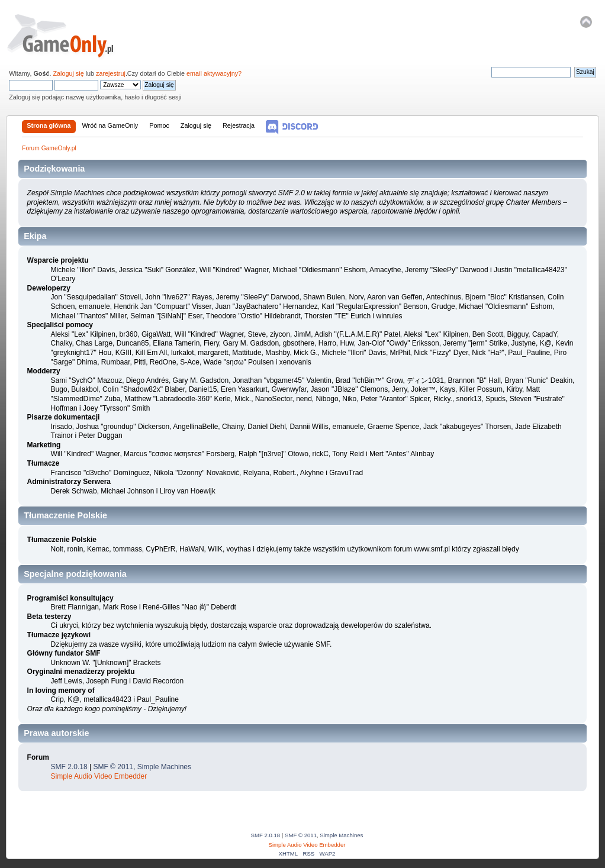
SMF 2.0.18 (69, 767)
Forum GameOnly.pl (68, 36)
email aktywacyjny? (214, 73)
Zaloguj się (68, 73)
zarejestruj (111, 73)
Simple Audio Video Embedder (99, 776)
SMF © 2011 (113, 767)
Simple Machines (164, 767)
